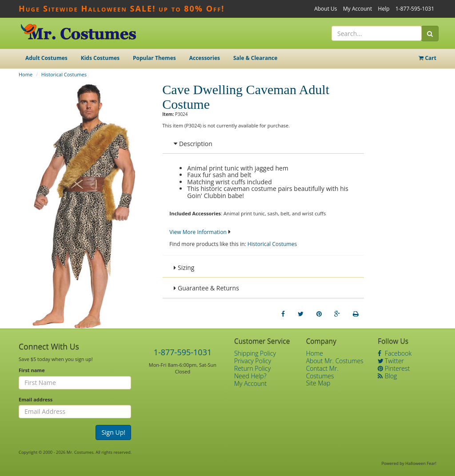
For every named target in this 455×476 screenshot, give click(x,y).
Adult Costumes (46, 58)
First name (32, 370)
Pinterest (394, 368)
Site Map (318, 383)
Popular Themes (154, 58)
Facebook (395, 353)
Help (384, 9)
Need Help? (250, 376)
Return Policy (252, 368)
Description (193, 144)
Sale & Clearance (255, 58)
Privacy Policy (253, 361)
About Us (325, 9)
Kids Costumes (100, 58)
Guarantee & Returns (206, 288)
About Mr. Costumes (335, 361)
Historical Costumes (64, 74)
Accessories (205, 58)
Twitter (391, 361)
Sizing (184, 268)
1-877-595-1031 (415, 9)
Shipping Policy (255, 353)
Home (26, 74)
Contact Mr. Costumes (322, 372)
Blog (387, 376)
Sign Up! (113, 432)
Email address (36, 399)
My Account (357, 9)
